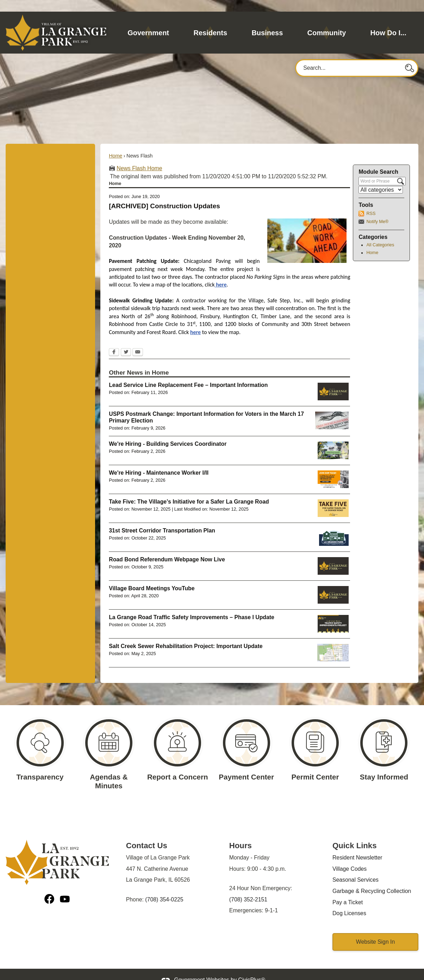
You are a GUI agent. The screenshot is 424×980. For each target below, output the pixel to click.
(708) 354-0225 (164, 887)
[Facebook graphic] (49, 888)
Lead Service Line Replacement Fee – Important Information (188, 373)
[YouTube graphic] (65, 888)
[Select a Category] (381, 178)
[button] (410, 56)
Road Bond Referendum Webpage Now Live (167, 547)
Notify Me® (377, 210)
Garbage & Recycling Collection (372, 879)
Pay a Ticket (348, 890)
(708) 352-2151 (248, 887)
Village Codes (350, 857)
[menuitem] (148, 21)
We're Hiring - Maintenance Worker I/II (159, 461)
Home (116, 144)
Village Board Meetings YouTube (152, 576)
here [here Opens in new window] (221, 273)
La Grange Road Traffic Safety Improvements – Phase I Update (192, 605)
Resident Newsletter (357, 846)
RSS (371, 202)
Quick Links (355, 834)
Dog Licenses (349, 901)
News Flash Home (139, 156)
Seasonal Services (356, 868)
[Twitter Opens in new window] (126, 341)
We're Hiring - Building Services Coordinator (168, 432)
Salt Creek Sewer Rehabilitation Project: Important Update (186, 634)
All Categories (380, 233)
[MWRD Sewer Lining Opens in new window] (333, 641)
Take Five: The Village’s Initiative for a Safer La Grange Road (189, 490)
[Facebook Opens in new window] (114, 341)
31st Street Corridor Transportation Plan (162, 519)
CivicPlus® (252, 968)
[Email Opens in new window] (138, 341)
